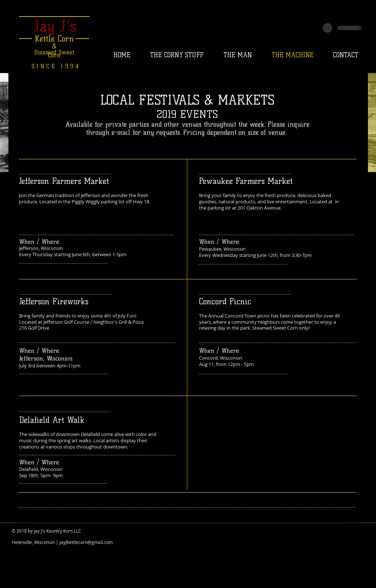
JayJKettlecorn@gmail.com (86, 542)
